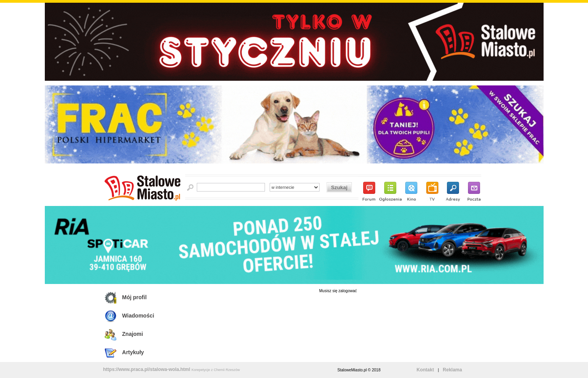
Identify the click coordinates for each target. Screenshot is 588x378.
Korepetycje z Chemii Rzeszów (215, 370)
